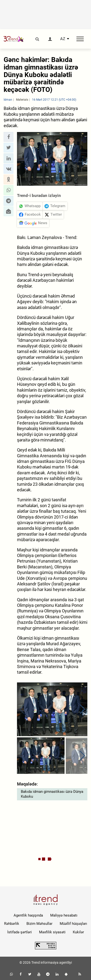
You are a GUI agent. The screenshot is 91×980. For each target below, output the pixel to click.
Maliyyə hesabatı (64, 915)
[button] (8, 137)
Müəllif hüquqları (73, 924)
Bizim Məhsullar (39, 924)
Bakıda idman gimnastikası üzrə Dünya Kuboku (52, 794)
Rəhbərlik (12, 924)
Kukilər (78, 932)
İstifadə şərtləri (20, 932)
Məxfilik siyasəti (52, 932)
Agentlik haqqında (28, 915)
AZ (63, 39)
